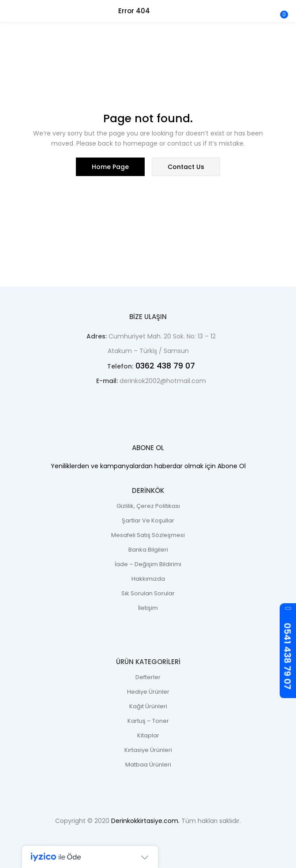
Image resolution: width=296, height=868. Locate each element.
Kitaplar (148, 735)
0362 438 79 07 (164, 366)
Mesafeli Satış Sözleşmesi (148, 535)
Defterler (148, 677)
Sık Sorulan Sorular (148, 593)
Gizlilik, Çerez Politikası (148, 506)
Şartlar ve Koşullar (148, 520)
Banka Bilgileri (148, 550)
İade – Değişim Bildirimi (148, 564)
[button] (283, 6)
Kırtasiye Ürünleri (148, 750)
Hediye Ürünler (148, 692)
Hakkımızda (148, 579)
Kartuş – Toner (148, 721)
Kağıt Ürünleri (148, 706)
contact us (186, 167)
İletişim (148, 608)
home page (110, 167)
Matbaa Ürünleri (148, 765)
